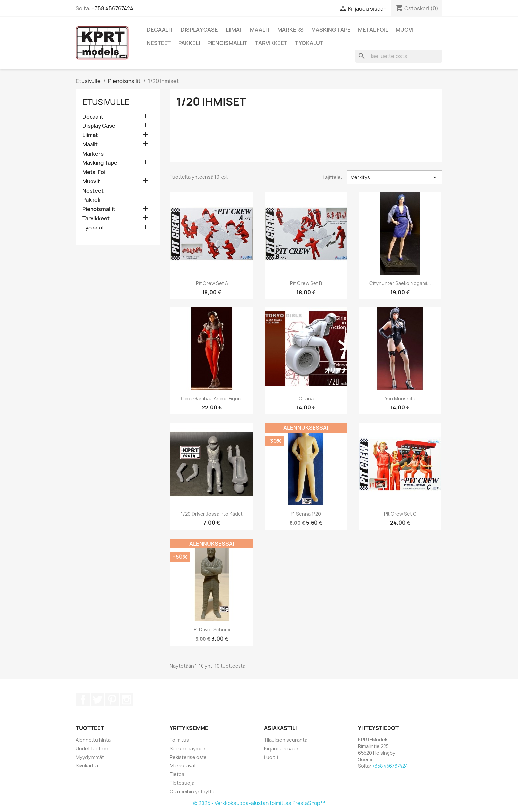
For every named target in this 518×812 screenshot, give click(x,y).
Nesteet (159, 43)
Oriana (306, 398)
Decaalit (160, 30)
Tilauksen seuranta (286, 740)
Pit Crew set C (400, 514)
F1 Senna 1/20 (306, 514)
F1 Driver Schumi (212, 630)
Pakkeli (189, 43)
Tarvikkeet (271, 43)
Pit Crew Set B (306, 283)
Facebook (83, 700)
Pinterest (112, 700)
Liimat (234, 30)
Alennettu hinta (93, 740)
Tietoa (177, 774)
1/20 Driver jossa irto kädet (212, 514)
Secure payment (189, 748)
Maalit (260, 30)
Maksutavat (183, 766)
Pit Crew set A (212, 283)
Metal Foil (373, 30)
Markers (291, 30)
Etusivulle (106, 102)
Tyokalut (309, 43)
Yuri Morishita (400, 398)
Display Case (199, 30)
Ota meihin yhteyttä (192, 791)
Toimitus (179, 740)
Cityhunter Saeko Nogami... (400, 283)
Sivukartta (87, 766)
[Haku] (399, 56)
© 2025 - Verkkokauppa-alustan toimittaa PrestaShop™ (259, 803)
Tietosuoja (182, 783)
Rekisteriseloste (188, 757)
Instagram (127, 700)
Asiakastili (280, 728)
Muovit (406, 30)
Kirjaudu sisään (281, 748)
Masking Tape (331, 30)
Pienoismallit (227, 43)
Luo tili (271, 757)
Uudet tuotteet (93, 748)
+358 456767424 (112, 8)
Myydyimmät (90, 757)
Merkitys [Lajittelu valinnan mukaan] (395, 177)
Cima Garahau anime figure (212, 398)
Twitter (97, 700)
